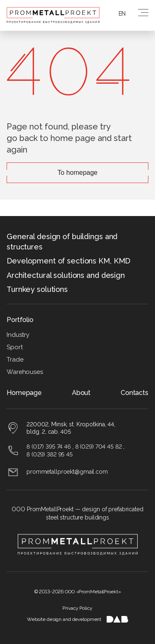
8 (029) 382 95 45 (50, 454)
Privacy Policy (77, 608)
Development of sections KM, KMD (68, 261)
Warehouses (25, 372)
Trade (15, 360)
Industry (18, 335)
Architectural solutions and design (66, 275)
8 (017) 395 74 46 (49, 447)
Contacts (135, 393)
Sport (14, 347)
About (81, 393)
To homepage (77, 173)
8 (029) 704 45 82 (99, 447)
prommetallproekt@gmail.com (67, 472)
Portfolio (20, 320)
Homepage (24, 393)
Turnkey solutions (37, 289)
